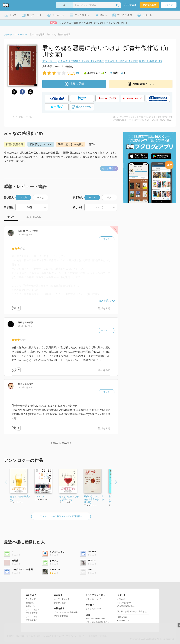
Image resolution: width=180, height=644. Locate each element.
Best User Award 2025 (95, 619)
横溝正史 (144, 61)
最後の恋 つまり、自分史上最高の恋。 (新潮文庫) (94, 500)
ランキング (31, 599)
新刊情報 (30, 603)
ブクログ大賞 (32, 613)
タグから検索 (60, 603)
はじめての (40, 497)
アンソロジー (50, 61)
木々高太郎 (88, 61)
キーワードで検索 (62, 599)
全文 (109, 197)
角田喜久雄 (121, 61)
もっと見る (109, 168)
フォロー (107, 239)
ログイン (169, 5)
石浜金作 (63, 61)
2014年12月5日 (25, 326)
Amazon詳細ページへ (141, 84)
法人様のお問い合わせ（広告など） (133, 611)
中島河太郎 (156, 61)
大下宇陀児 (75, 61)
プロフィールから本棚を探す (67, 612)
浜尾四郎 (133, 61)
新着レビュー (32, 606)
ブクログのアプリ (93, 609)
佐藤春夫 (99, 61)
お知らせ (121, 599)
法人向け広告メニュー (127, 606)
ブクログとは (130, 5)
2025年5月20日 (25, 235)
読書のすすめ (32, 620)
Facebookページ (124, 620)
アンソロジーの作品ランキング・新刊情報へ (61, 516)
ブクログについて (93, 599)
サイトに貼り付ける (22, 117)
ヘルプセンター (124, 603)
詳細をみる (104, 308)
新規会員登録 (149, 5)
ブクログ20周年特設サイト (97, 622)
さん (25, 231)
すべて (11, 217)
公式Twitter (122, 617)
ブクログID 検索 (61, 616)
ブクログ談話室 (33, 610)
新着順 (40, 197)
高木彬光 (110, 61)
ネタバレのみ (34, 217)
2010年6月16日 (25, 388)
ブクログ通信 (32, 617)
